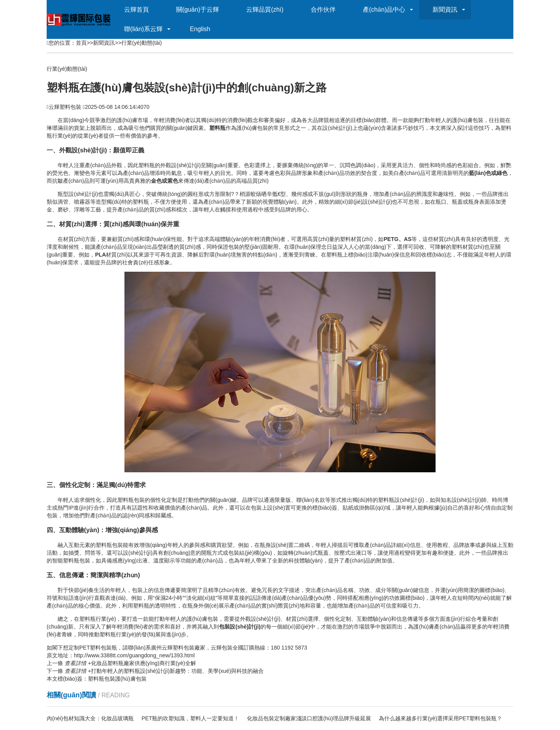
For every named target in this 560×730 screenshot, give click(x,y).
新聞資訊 (445, 10)
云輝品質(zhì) (265, 10)
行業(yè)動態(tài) (142, 43)
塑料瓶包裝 (101, 679)
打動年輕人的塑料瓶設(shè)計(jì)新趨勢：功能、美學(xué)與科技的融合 (164, 671)
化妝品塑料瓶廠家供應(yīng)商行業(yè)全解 (130, 663)
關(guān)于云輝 (198, 10)
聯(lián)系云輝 (143, 29)
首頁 (81, 43)
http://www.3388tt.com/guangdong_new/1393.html (134, 655)
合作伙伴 (323, 10)
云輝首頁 (136, 10)
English (200, 29)
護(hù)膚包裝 (131, 679)
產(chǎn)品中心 (384, 10)
